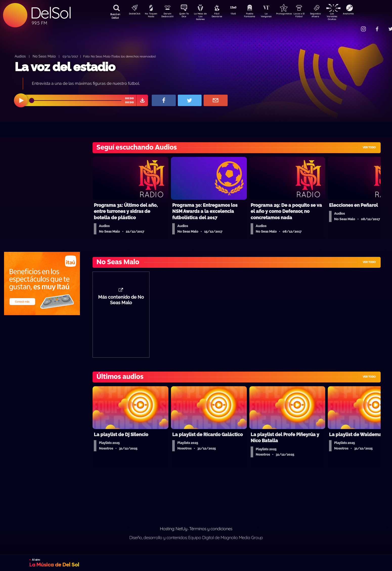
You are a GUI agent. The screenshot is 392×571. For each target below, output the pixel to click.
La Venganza (275, 16)
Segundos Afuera (328, 16)
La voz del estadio (65, 67)
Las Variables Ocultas (345, 16)
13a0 (239, 14)
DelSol (51, 13)
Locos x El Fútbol (310, 16)
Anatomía (363, 14)
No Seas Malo (44, 56)
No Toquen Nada (150, 16)
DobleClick (133, 14)
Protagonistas (292, 14)
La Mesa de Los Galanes (204, 16)
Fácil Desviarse (221, 16)
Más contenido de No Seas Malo (121, 302)
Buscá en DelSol (115, 16)
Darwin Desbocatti (168, 16)
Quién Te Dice (186, 16)
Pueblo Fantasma (257, 16)
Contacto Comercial (353, 26)
